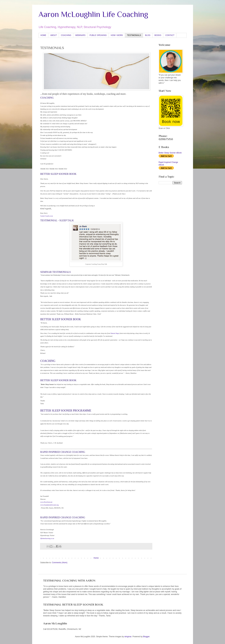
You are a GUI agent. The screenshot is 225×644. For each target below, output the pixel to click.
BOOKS (158, 35)
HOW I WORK (117, 35)
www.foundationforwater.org (50, 505)
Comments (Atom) (60, 563)
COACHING (66, 35)
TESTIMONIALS (134, 35)
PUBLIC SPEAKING (98, 35)
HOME (43, 35)
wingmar (128, 637)
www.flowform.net (46, 502)
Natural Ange (115, 333)
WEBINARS (80, 35)
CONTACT (170, 35)
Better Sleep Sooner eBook (170, 153)
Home (96, 558)
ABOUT (54, 35)
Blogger (146, 637)
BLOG (148, 35)
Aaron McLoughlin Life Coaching (93, 14)
